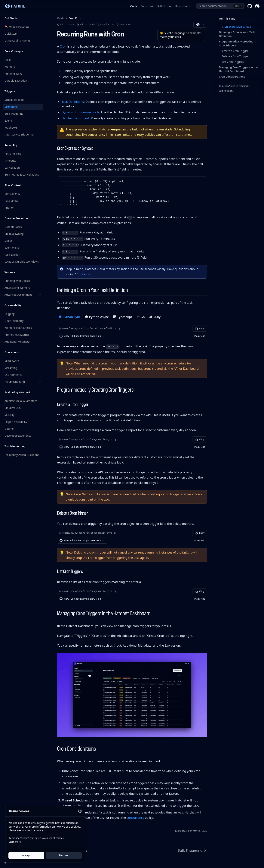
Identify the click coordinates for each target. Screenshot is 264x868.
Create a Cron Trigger (235, 51)
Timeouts (10, 161)
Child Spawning (14, 234)
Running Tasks (13, 74)
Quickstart (11, 34)
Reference (183, 6)
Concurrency (12, 194)
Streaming (11, 368)
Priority (9, 208)
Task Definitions (73, 102)
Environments (13, 375)
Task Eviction (12, 255)
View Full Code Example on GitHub (82, 336)
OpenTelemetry (14, 321)
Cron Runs (11, 107)
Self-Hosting (165, 6)
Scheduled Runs (14, 100)
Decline (64, 855)
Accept (26, 855)
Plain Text (200, 336)
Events (9, 121)
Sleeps (8, 241)
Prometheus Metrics (17, 335)
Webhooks (11, 128)
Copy (200, 328)
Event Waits (12, 248)
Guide (134, 6)
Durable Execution (16, 81)
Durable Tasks (13, 227)
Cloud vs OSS (13, 408)
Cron (63, 46)
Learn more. (15, 842)
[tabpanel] (132, 332)
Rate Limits (11, 201)
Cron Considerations (232, 77)
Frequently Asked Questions (22, 455)
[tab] (69, 317)
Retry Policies (13, 154)
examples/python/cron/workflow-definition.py (91, 329)
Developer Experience (18, 436)
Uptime (9, 429)
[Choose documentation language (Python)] (200, 25)
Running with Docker (17, 281)
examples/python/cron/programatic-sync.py (89, 439)
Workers (10, 67)
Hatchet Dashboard (75, 118)
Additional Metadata (17, 342)
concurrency (135, 818)
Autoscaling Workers (17, 288)
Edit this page (226, 91)
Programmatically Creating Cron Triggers (236, 43)
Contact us (84, 274)
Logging (10, 314)
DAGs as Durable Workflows (22, 262)
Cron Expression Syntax (236, 27)
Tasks (8, 60)
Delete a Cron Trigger (235, 56)
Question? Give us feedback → (235, 86)
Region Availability (16, 422)
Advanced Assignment (23, 295)
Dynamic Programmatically (81, 112)
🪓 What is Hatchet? (17, 27)
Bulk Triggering (14, 114)
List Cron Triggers (233, 62)
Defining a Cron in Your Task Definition (237, 34)
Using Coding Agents (17, 41)
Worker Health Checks (18, 328)
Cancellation (12, 168)
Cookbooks (147, 6)
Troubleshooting (23, 382)
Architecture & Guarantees (21, 401)
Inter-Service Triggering (19, 134)
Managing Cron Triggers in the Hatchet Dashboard (238, 69)
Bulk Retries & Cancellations (22, 175)
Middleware (12, 361)
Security (23, 415)
